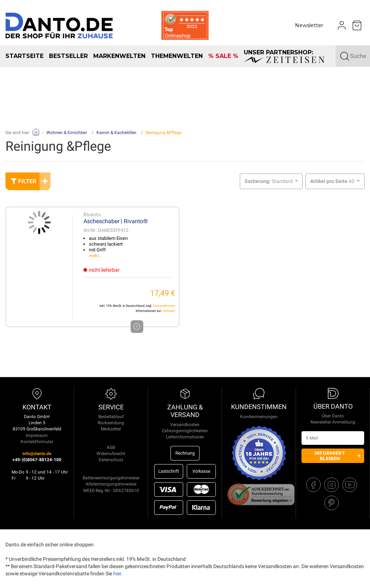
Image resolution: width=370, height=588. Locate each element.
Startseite (24, 56)
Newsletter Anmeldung (333, 422)
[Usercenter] (342, 25)
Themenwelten (177, 56)
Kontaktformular (37, 442)
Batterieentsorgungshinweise (111, 478)
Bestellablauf (111, 417)
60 (333, 181)
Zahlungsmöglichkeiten (185, 431)
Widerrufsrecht (111, 454)
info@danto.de (37, 454)
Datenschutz (111, 460)
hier (117, 574)
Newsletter (309, 25)
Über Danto (333, 416)
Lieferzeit (168, 311)
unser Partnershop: (284, 56)
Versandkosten (164, 306)
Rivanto (92, 214)
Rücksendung (111, 423)
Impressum (37, 435)
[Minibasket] (357, 25)
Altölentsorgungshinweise (111, 484)
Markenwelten (119, 56)
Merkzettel (111, 429)
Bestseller (68, 56)
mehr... (95, 256)
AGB (111, 447)
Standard (269, 181)
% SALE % (223, 56)
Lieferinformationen (185, 437)
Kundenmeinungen (259, 417)
